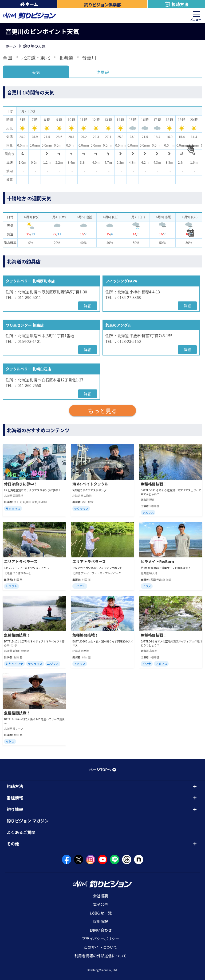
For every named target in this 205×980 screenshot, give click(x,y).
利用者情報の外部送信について (101, 956)
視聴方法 (176, 4)
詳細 (88, 306)
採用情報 (101, 921)
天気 (36, 72)
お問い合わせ (101, 930)
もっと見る (102, 411)
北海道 (66, 58)
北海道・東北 (36, 58)
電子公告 (101, 904)
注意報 (102, 72)
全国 (7, 58)
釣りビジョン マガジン (28, 821)
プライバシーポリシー (101, 939)
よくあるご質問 (21, 832)
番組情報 (15, 798)
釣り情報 (15, 809)
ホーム (29, 4)
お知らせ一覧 (101, 913)
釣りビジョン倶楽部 (102, 5)
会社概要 (101, 896)
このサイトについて (101, 947)
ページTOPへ (102, 770)
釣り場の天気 (34, 46)
